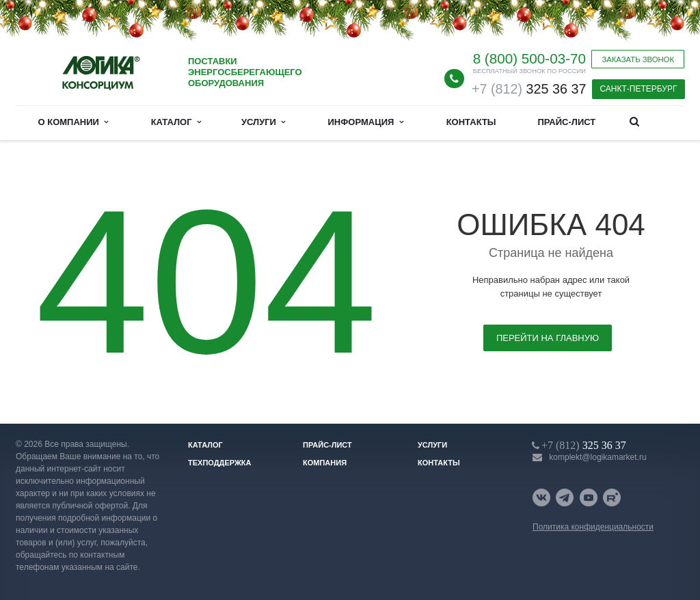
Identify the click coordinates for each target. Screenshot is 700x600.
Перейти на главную (548, 338)
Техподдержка (220, 463)
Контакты (471, 122)
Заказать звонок (638, 59)
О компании (73, 122)
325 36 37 (529, 89)
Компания (325, 463)
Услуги (263, 122)
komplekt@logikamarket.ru (597, 457)
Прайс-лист (566, 122)
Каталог (176, 122)
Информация (366, 122)
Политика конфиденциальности (593, 527)
